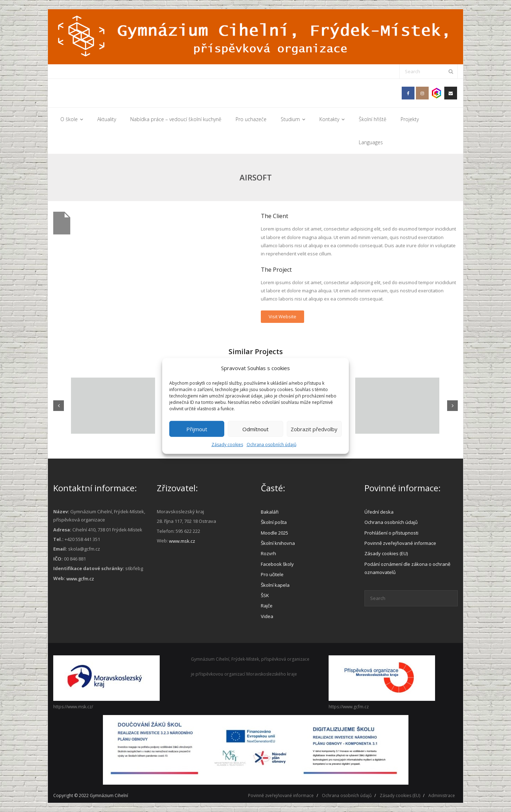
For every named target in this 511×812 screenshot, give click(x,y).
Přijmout (197, 429)
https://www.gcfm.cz (349, 707)
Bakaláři (270, 512)
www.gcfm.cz (80, 579)
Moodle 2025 (274, 533)
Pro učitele (272, 574)
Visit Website (282, 316)
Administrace (442, 795)
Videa (267, 616)
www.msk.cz (182, 541)
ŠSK (265, 595)
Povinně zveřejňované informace (400, 543)
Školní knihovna (278, 543)
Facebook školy (277, 564)
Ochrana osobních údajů (271, 445)
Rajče (267, 606)
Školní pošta (274, 522)
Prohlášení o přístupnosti (391, 533)
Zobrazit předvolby (314, 429)
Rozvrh (268, 553)
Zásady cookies (227, 445)
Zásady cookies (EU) (386, 553)
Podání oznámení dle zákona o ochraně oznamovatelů (407, 568)
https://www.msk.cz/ (73, 707)
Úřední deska (379, 512)
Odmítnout (255, 429)
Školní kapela (275, 585)
